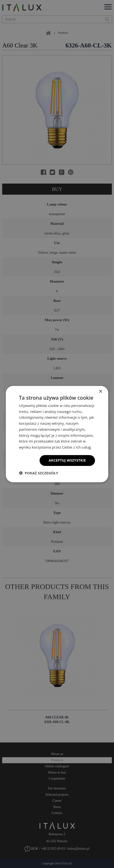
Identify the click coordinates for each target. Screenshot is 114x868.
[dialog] (57, 434)
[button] (39, 473)
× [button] (100, 391)
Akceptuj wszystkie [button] (67, 460)
